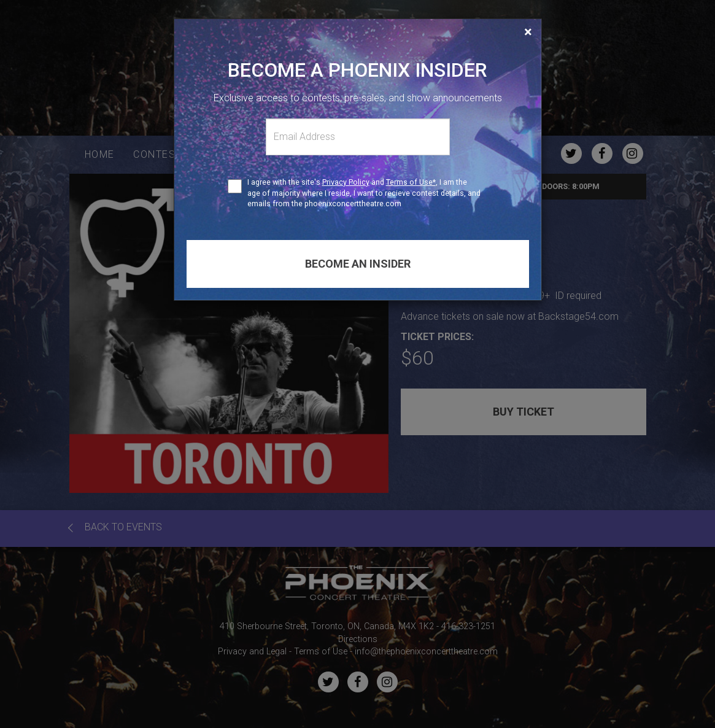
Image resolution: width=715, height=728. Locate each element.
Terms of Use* (411, 182)
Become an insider (358, 264)
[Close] (528, 32)
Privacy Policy (346, 182)
